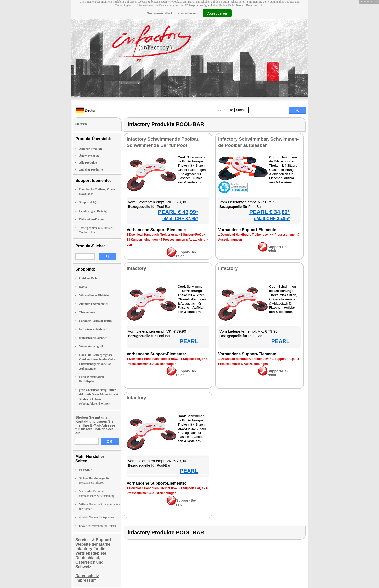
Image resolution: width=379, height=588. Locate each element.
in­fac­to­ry (136, 268)
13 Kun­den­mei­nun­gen (142, 240)
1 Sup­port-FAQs (192, 235)
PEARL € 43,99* (178, 212)
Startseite (226, 110)
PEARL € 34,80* (270, 212)
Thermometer (88, 312)
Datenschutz (255, 5)
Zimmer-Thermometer (94, 304)
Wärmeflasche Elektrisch (95, 295)
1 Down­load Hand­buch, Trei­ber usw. (152, 235)
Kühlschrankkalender (93, 338)
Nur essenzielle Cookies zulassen (172, 13)
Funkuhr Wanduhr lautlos (96, 321)
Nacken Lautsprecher (97, 517)
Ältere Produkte (89, 156)
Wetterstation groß (91, 346)
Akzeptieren (217, 13)
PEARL (189, 341)
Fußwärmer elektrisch (93, 329)
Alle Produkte (88, 163)
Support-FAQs (88, 202)
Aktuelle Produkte (91, 149)
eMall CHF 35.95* (272, 219)
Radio (83, 287)
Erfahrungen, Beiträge (94, 211)
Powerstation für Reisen (97, 526)
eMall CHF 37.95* (180, 219)
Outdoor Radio (89, 278)
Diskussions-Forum (91, 219)
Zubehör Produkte (91, 170)
